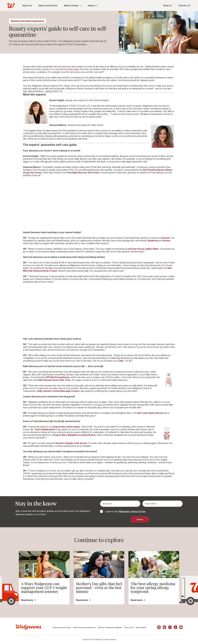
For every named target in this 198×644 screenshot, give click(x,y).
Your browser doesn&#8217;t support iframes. (99, 204)
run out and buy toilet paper (66, 69)
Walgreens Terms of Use (132, 511)
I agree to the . (125, 511)
